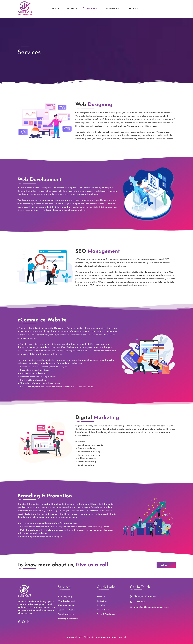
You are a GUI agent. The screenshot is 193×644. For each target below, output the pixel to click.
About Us (72, 8)
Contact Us (133, 8)
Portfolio (112, 8)
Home (56, 8)
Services (91, 8)
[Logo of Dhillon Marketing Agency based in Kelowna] (25, 7)
